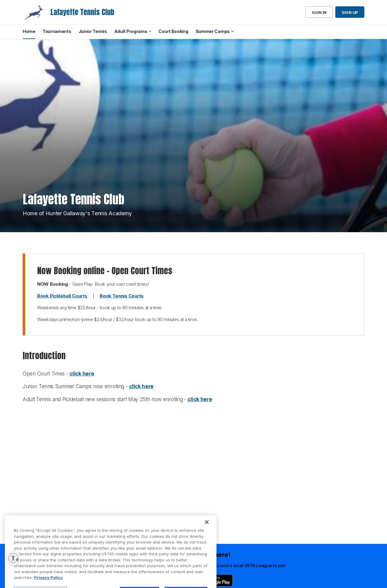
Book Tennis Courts (122, 296)
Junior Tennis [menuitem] (93, 31)
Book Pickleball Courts (62, 296)
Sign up (350, 12)
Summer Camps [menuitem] (213, 31)
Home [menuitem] (29, 31)
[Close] (207, 535)
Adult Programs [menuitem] (131, 31)
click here (82, 374)
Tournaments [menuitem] (57, 31)
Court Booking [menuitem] (173, 31)
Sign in (319, 12)
